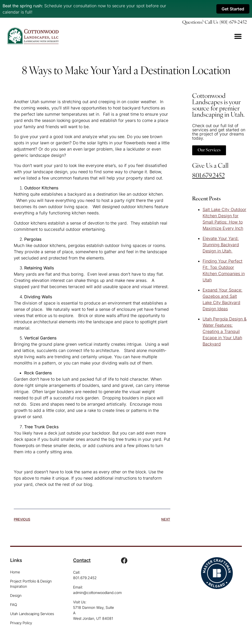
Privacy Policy (21, 623)
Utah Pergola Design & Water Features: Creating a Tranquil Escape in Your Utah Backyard (225, 331)
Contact (82, 560)
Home (15, 572)
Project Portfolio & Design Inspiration (31, 584)
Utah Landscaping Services (32, 614)
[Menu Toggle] (238, 36)
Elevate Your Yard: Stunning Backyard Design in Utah (221, 245)
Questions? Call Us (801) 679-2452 (215, 23)
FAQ (14, 605)
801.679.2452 (208, 176)
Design (16, 595)
